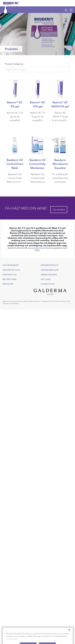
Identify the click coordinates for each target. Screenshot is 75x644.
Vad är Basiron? (11, 265)
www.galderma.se (37, 248)
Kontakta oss (10, 274)
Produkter (8, 284)
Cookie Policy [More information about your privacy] (12, 641)
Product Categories (14, 64)
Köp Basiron (59, 210)
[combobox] (38, 69)
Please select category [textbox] (17, 69)
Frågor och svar (11, 270)
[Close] (69, 632)
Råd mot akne (10, 279)
